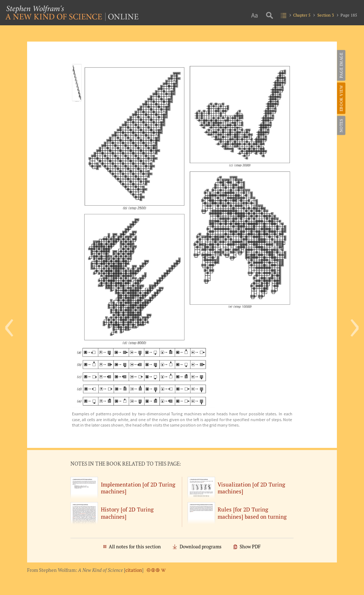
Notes (341, 125)
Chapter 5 (302, 15)
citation (134, 570)
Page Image (341, 65)
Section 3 (326, 15)
